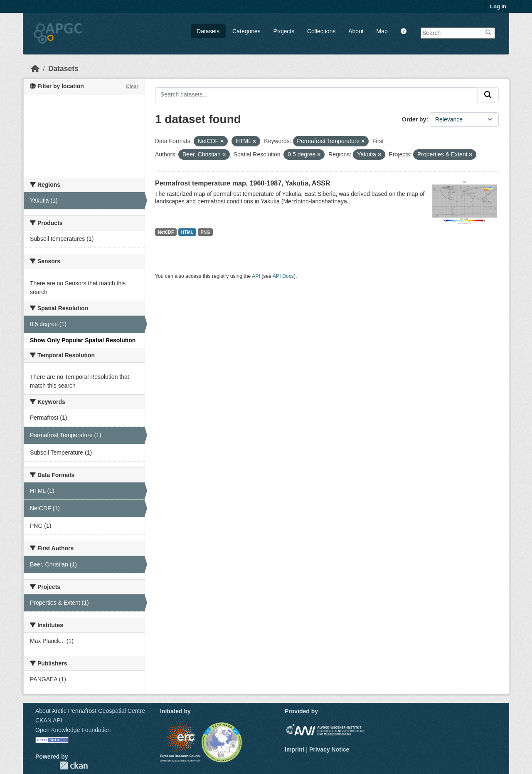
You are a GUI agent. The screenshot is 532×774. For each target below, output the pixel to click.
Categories (246, 31)
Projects (284, 31)
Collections (321, 31)
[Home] (35, 69)
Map (382, 31)
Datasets (208, 31)
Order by (414, 119)
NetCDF (166, 232)
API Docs (283, 276)
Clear (132, 87)
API (256, 276)
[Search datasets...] (316, 95)
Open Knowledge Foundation (73, 730)
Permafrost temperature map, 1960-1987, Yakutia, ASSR (243, 183)
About (356, 31)
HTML (187, 232)
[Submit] (488, 95)
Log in (498, 6)
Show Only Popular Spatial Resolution (83, 340)
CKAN (74, 765)
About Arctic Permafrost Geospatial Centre (90, 711)
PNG (206, 232)
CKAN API (49, 720)
